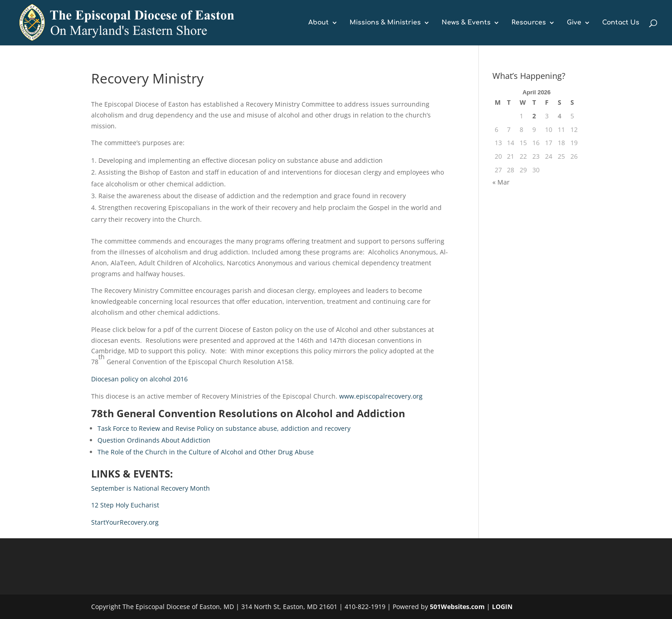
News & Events (466, 23)
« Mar (501, 182)
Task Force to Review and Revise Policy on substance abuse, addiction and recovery (224, 428)
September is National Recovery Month (151, 488)
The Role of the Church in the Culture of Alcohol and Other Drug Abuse (206, 452)
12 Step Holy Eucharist (125, 505)
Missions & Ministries (385, 23)
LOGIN (502, 607)
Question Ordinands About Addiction (154, 440)
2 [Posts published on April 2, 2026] (534, 116)
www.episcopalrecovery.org (381, 396)
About (319, 23)
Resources (529, 23)
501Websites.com (457, 607)
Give (574, 23)
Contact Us (621, 23)
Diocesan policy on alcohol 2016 (139, 379)
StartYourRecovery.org (125, 522)
